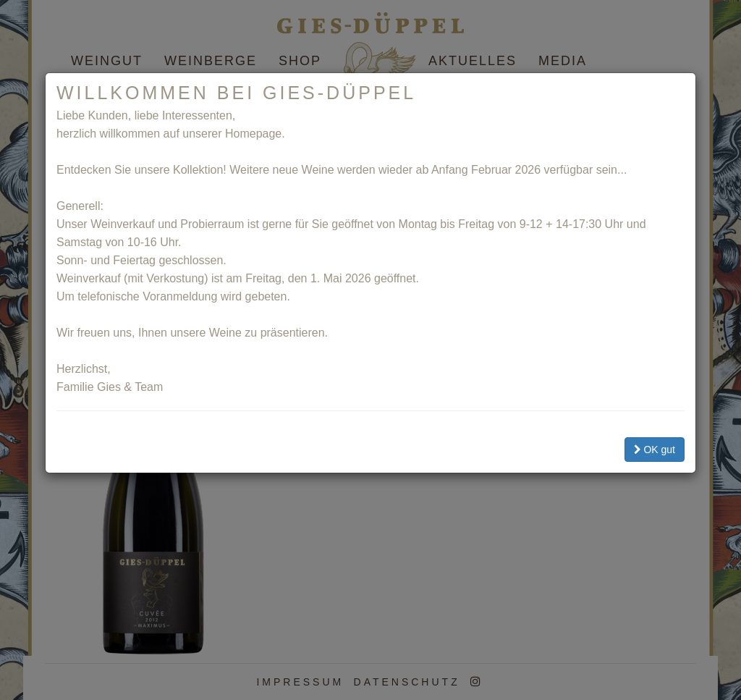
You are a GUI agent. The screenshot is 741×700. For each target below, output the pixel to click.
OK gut (655, 450)
